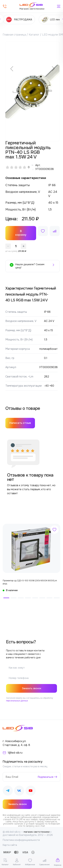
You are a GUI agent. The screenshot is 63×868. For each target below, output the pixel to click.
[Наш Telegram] (8, 791)
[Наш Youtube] (31, 791)
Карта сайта (10, 845)
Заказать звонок (32, 688)
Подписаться (46, 777)
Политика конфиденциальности (21, 840)
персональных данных (17, 701)
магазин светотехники (37, 832)
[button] (6, 598)
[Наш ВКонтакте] (19, 791)
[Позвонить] (5, 6)
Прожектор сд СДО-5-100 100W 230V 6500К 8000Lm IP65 (30, 582)
